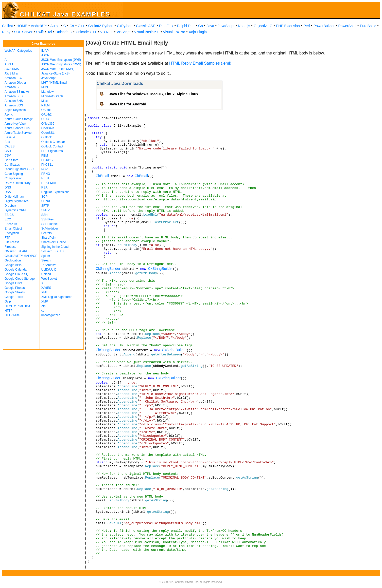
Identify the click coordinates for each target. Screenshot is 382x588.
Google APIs (13, 265)
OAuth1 (47, 110)
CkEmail (102, 176)
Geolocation (13, 260)
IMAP (45, 51)
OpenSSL (48, 133)
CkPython (125, 26)
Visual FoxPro (174, 32)
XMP (45, 301)
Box (7, 142)
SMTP (46, 210)
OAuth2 (47, 115)
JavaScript (226, 26)
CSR (8, 151)
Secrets (47, 233)
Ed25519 (11, 224)
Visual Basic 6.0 (147, 32)
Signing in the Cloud (55, 247)
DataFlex (166, 26)
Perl (307, 26)
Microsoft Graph (52, 96)
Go (201, 26)
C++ (81, 26)
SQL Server (23, 32)
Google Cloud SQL (17, 274)
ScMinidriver (50, 229)
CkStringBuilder (108, 269)
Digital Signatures (16, 201)
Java (210, 26)
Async (9, 115)
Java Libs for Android (127, 104)
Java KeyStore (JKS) (55, 73)
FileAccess (12, 242)
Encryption (12, 233)
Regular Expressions (55, 192)
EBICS (9, 215)
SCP (45, 197)
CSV (8, 156)
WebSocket (49, 279)
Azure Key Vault (15, 124)
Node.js (244, 26)
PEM (45, 156)
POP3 (45, 169)
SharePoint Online (54, 242)
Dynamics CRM (15, 210)
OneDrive (48, 128)
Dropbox (10, 206)
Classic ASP (146, 26)
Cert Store (12, 160)
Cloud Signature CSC (19, 169)
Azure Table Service (18, 133)
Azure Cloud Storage (19, 119)
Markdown (48, 92)
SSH (45, 215)
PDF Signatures (52, 151)
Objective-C (263, 26)
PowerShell (347, 26)
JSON (45, 55)
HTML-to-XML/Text (17, 306)
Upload (46, 274)
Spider (46, 256)
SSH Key (48, 219)
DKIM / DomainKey (18, 183)
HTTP (8, 311)
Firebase (11, 247)
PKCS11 (47, 165)
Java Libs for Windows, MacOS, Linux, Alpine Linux (154, 94)
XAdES (46, 288)
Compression (14, 178)
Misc (45, 101)
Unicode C (64, 32)
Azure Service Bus (17, 128)
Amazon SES (14, 96)
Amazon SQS (14, 105)
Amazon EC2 (14, 78)
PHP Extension (288, 26)
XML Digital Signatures (57, 297)
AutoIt (55, 26)
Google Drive (13, 283)
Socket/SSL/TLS (53, 251)
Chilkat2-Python (101, 26)
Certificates (12, 165)
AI (6, 60)
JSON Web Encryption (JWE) (61, 60)
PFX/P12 (47, 160)
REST (45, 178)
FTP (7, 238)
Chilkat (7, 26)
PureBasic (368, 26)
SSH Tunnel (49, 224)
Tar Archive (49, 265)
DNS (8, 187)
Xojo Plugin (198, 32)
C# (72, 26)
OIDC (45, 119)
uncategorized (51, 315)
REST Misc (49, 183)
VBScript (124, 32)
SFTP (45, 206)
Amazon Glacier (15, 83)
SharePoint (49, 238)
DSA (8, 192)
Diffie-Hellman (14, 197)
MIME (45, 87)
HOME (22, 26)
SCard (46, 201)
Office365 (48, 124)
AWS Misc (12, 73)
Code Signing (14, 174)
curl (44, 311)
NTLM (46, 105)
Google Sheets (15, 292)
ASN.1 (9, 64)
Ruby (6, 32)
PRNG (46, 174)
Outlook (47, 137)
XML (45, 292)
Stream (46, 260)
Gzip (8, 301)
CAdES (10, 146)
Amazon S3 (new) (17, 92)
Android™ (39, 26)
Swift (40, 32)
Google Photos (15, 288)
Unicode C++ (86, 32)
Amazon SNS (14, 101)
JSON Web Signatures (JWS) (61, 64)
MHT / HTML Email (54, 83)
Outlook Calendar (53, 142)
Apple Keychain (15, 110)
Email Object (13, 229)
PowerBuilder (324, 26)
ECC (8, 219)
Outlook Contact (52, 146)
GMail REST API (16, 251)
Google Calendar (16, 270)
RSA (45, 187)
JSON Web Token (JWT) (58, 69)
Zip (44, 306)
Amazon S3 (12, 87)
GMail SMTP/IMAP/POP (21, 256)
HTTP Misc (12, 315)
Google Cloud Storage (20, 279)
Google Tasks (14, 297)
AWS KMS (12, 69)
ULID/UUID (49, 270)
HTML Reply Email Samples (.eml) (200, 63)
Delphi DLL (186, 26)
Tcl (50, 32)
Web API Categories (18, 51)
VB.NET (107, 32)
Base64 (10, 137)
